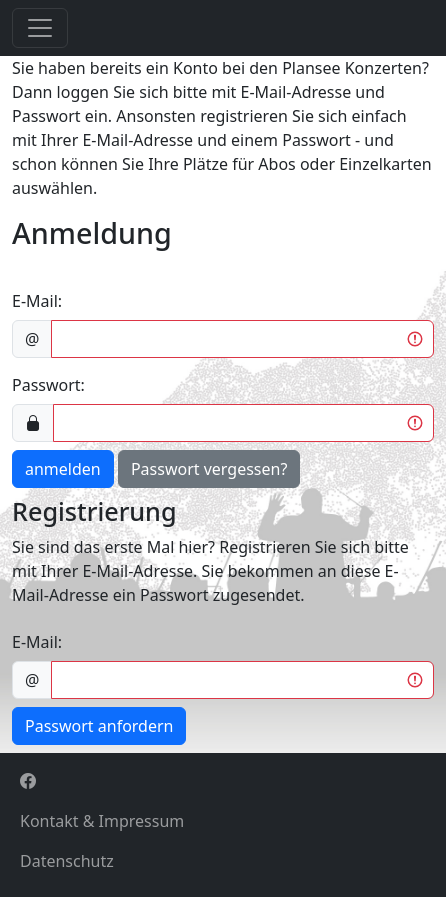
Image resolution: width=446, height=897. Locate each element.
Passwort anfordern (99, 726)
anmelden (63, 469)
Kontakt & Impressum (102, 821)
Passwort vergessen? (209, 469)
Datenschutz (67, 861)
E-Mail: (37, 301)
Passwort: (48, 385)
